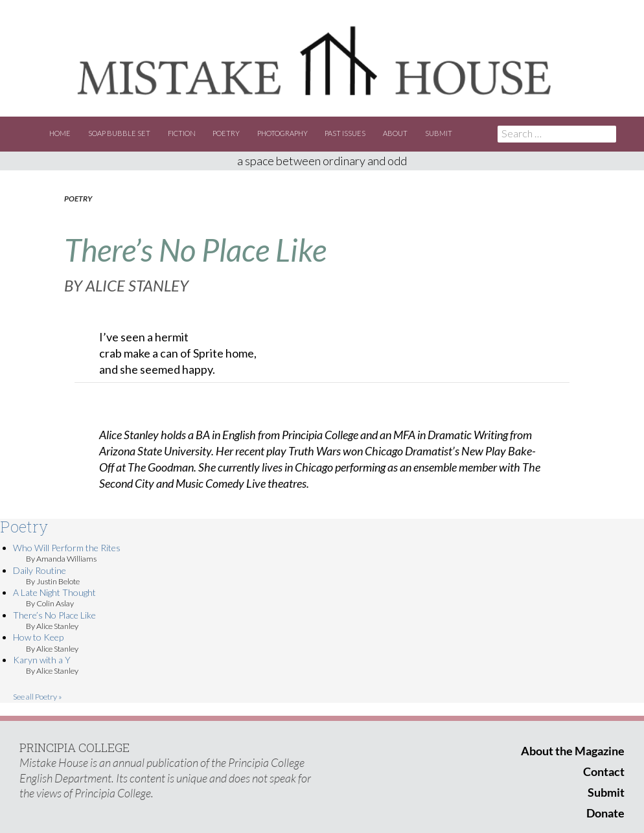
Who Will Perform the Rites (67, 548)
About (395, 133)
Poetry (226, 133)
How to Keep (38, 637)
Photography (282, 133)
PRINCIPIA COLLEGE (75, 747)
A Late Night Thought (54, 592)
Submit (439, 133)
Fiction (182, 133)
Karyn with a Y (42, 660)
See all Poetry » (38, 697)
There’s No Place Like (54, 615)
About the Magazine (573, 751)
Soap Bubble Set (119, 133)
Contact (604, 771)
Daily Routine (40, 570)
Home (60, 133)
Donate (605, 813)
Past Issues (345, 133)
